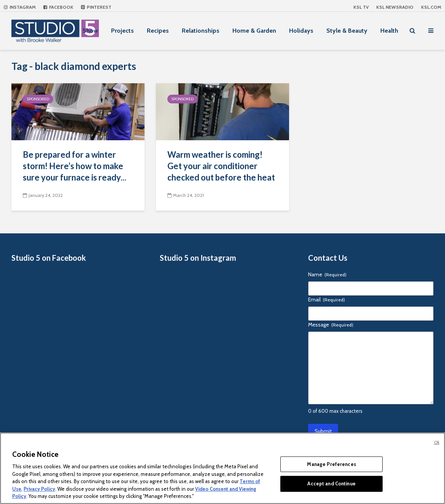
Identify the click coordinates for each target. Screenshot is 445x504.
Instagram (20, 7)
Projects (122, 31)
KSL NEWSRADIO (395, 7)
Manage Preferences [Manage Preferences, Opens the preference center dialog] (331, 464)
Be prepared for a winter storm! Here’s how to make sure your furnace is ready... (75, 166)
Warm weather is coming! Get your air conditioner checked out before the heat (221, 166)
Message (331, 325)
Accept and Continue (331, 483)
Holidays (301, 31)
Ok (437, 442)
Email (327, 300)
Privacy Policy (39, 489)
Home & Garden (254, 31)
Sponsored (38, 99)
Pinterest (96, 7)
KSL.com (431, 7)
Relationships (201, 31)
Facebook (58, 7)
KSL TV (361, 7)
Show (90, 31)
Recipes (158, 31)
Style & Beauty (347, 31)
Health (389, 31)
